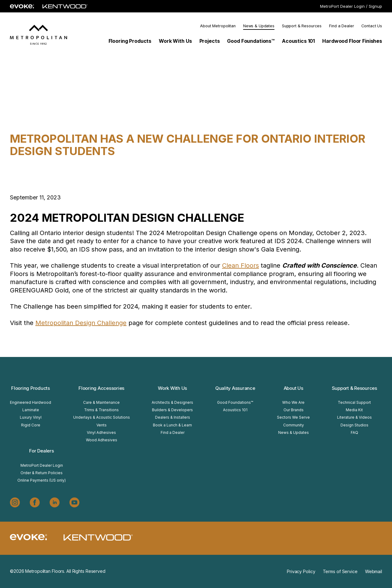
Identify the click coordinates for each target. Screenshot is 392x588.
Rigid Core (31, 425)
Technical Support (354, 402)
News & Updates (259, 26)
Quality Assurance (235, 388)
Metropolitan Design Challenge (81, 323)
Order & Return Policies (42, 473)
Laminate (31, 410)
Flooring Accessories (101, 388)
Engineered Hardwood (31, 402)
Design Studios (354, 425)
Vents (102, 425)
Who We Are (293, 402)
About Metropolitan (218, 26)
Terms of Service (340, 571)
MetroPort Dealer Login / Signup (351, 6)
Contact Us (372, 26)
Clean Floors (241, 265)
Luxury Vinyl (31, 417)
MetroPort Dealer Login (42, 465)
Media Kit (354, 410)
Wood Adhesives (102, 440)
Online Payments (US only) (42, 480)
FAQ (354, 432)
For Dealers (41, 451)
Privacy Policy (301, 571)
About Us (294, 388)
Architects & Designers (172, 402)
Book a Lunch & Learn (172, 425)
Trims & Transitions (101, 410)
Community (294, 425)
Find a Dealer (341, 26)
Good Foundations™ (235, 402)
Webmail (374, 571)
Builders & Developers (172, 410)
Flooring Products (31, 388)
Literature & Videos (354, 417)
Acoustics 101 (235, 410)
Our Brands (294, 410)
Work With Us (172, 388)
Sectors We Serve (293, 417)
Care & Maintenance (101, 402)
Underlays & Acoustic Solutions (102, 417)
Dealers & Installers (173, 417)
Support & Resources (302, 26)
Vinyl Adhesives (101, 432)
